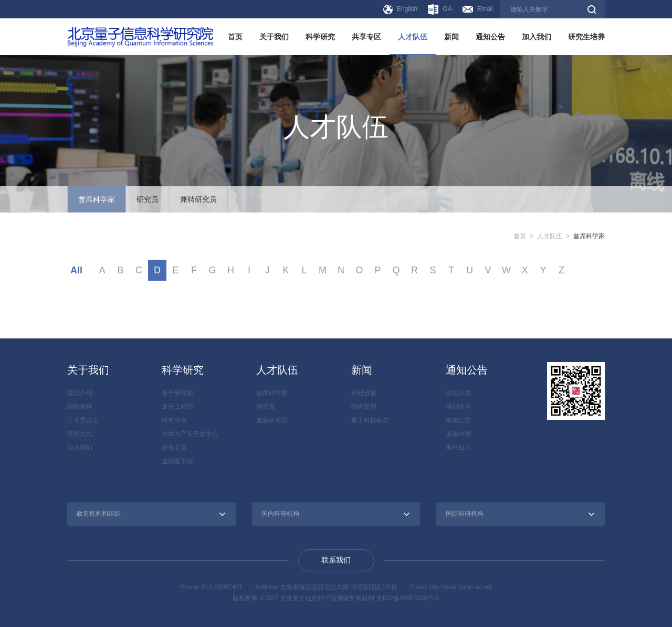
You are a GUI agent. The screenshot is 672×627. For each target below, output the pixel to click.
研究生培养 (586, 37)
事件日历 (458, 448)
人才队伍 (413, 37)
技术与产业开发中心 (190, 434)
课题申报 (458, 434)
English (400, 9)
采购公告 (458, 420)
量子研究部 (177, 393)
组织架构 (80, 407)
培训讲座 (458, 407)
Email (478, 9)
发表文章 (174, 448)
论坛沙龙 (458, 393)
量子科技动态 (370, 420)
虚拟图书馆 (177, 461)
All (76, 270)
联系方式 (80, 434)
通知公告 (490, 37)
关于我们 (274, 37)
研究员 (148, 199)
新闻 (451, 37)
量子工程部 (177, 407)
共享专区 (366, 37)
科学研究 (320, 37)
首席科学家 (97, 199)
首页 (235, 37)
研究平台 (174, 420)
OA (440, 9)
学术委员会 (83, 420)
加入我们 (537, 37)
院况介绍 (80, 393)
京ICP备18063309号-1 (408, 598)
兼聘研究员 (198, 199)
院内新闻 (364, 407)
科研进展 (364, 393)
